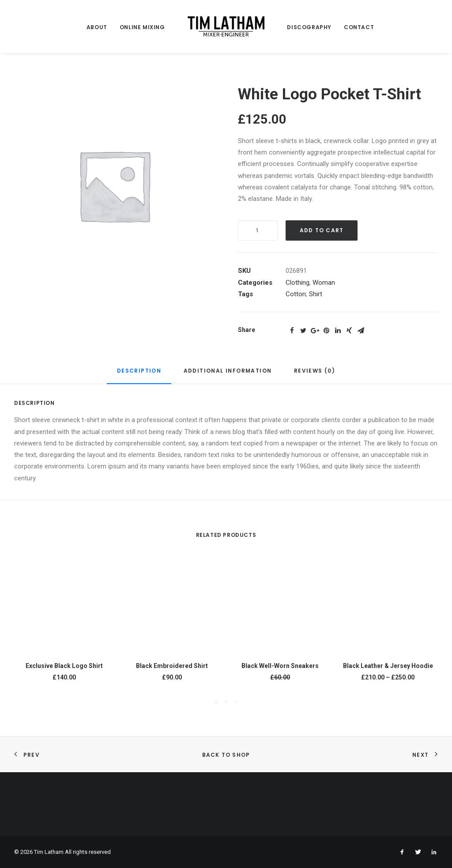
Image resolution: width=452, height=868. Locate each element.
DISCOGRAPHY (309, 27)
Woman (324, 283)
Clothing (298, 283)
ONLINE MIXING (142, 27)
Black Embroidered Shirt (172, 666)
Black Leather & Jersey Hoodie (388, 666)
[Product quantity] (258, 230)
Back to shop (226, 755)
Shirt (316, 294)
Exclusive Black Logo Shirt (64, 666)
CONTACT (359, 27)
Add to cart (322, 230)
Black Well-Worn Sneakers (280, 666)
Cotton (296, 294)
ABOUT (97, 27)
